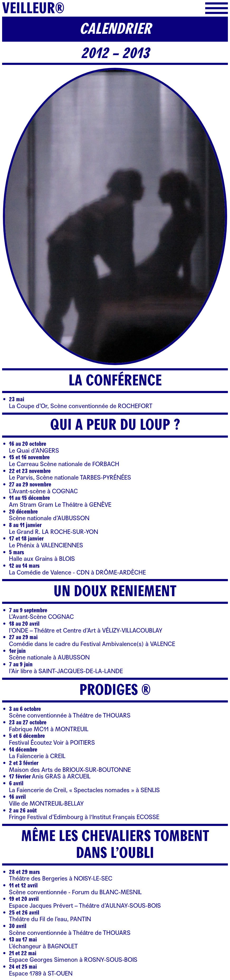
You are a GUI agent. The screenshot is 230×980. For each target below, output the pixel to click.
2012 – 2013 (115, 53)
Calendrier (115, 29)
